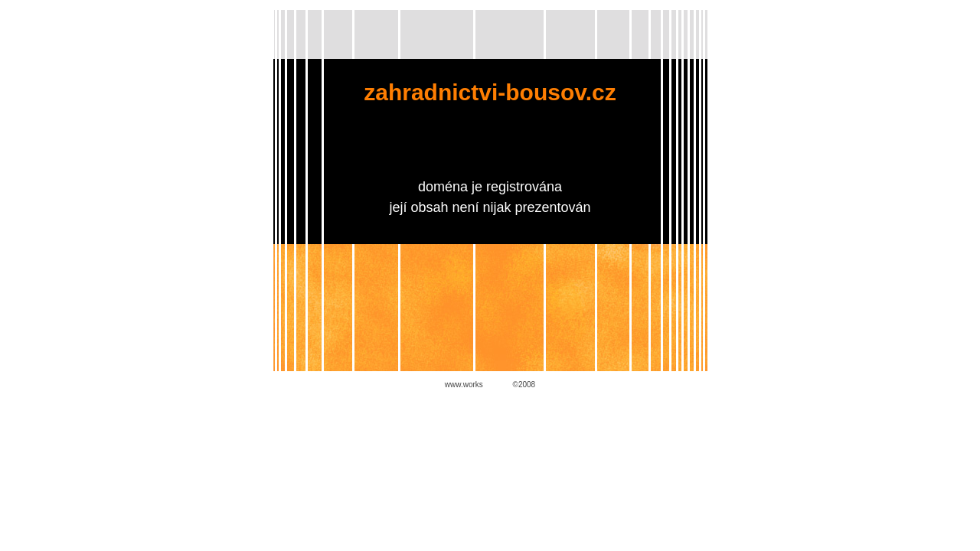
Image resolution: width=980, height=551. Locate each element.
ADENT (498, 385)
